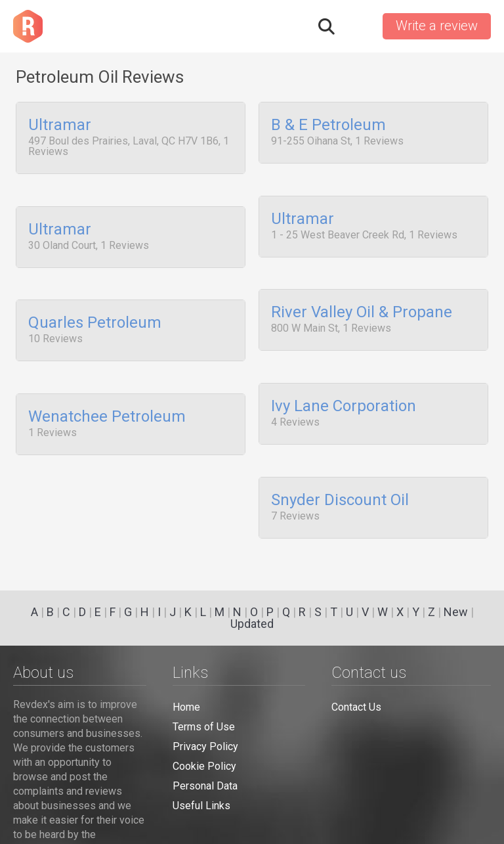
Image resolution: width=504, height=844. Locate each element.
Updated (252, 624)
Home (186, 707)
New (456, 612)
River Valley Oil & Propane (362, 304)
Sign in (358, 26)
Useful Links (201, 806)
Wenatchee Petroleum (107, 403)
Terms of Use (204, 727)
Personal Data (205, 786)
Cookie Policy (204, 766)
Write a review (437, 26)
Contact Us (356, 707)
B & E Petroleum (328, 125)
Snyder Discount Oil (340, 482)
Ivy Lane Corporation (344, 393)
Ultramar (60, 125)
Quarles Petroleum (95, 315)
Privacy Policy (205, 746)
